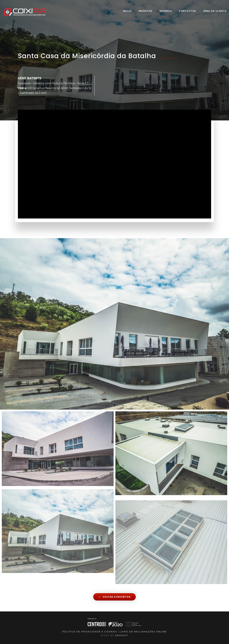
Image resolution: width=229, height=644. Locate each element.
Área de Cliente (215, 11)
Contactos (187, 11)
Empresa (166, 11)
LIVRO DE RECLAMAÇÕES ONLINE (143, 632)
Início (127, 11)
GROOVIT (122, 635)
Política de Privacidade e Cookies (90, 632)
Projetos (145, 11)
